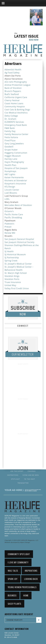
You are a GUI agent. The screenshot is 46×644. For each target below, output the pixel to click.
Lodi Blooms (11, 193)
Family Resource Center (16, 134)
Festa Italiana (11, 137)
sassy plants (15, 604)
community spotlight (19, 554)
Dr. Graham (10, 119)
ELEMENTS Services (14, 122)
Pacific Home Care (14, 214)
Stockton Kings (12, 276)
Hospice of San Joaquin (16, 168)
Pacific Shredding (13, 218)
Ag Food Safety (12, 73)
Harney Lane (11, 159)
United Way (10, 285)
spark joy (13, 579)
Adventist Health (13, 70)
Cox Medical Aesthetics (16, 113)
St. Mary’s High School (16, 273)
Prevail (8, 227)
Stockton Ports (12, 279)
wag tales (13, 571)
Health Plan (10, 165)
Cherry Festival (12, 100)
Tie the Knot (30, 479)
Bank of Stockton (13, 88)
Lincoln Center (12, 190)
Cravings (32, 471)
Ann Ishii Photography (16, 82)
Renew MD (10, 233)
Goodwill (9, 147)
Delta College (11, 116)
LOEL (7, 199)
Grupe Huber (11, 150)
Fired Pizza (10, 140)
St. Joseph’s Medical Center (18, 264)
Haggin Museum (13, 156)
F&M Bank (10, 128)
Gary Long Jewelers (14, 144)
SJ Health (9, 251)
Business (12, 595)
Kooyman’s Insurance (15, 184)
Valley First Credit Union (17, 288)
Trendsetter (23, 483)
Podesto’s (10, 224)
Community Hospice (15, 107)
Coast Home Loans (14, 103)
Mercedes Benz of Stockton (18, 205)
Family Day (10, 131)
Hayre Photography (14, 162)
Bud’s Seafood (12, 94)
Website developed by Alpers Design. (18, 542)
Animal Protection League (18, 85)
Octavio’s (9, 211)
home (26, 595)
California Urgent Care (16, 97)
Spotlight (16, 479)
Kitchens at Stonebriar (16, 181)
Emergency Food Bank (16, 125)
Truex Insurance (13, 282)
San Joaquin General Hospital (19, 239)
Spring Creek (11, 261)
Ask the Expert (17, 471)
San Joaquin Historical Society (20, 242)
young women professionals (22, 587)
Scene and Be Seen (31, 475)
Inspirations (13, 475)
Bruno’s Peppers (13, 91)
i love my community (18, 562)
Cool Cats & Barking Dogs (17, 110)
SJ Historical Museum (15, 254)
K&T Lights (10, 174)
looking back (31, 579)
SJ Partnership (12, 258)
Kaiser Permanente (14, 177)
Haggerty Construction (16, 153)
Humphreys (10, 171)
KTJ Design (10, 187)
